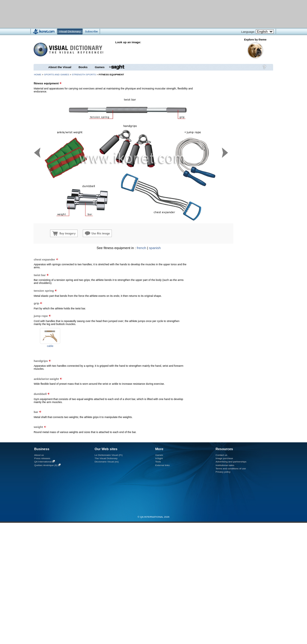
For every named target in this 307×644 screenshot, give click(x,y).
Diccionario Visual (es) (107, 462)
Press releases (42, 458)
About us (39, 455)
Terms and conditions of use (231, 469)
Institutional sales (225, 465)
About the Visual (60, 67)
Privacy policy (223, 472)
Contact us (221, 455)
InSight (159, 458)
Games (100, 67)
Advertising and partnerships (231, 462)
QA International (43, 462)
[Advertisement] (237, 284)
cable (50, 346)
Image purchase (224, 458)
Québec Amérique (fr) (46, 465)
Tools (158, 462)
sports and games (57, 75)
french (142, 248)
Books (83, 67)
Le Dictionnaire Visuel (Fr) (109, 455)
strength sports (84, 75)
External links (162, 465)
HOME (37, 75)
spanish (155, 248)
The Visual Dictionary (106, 458)
